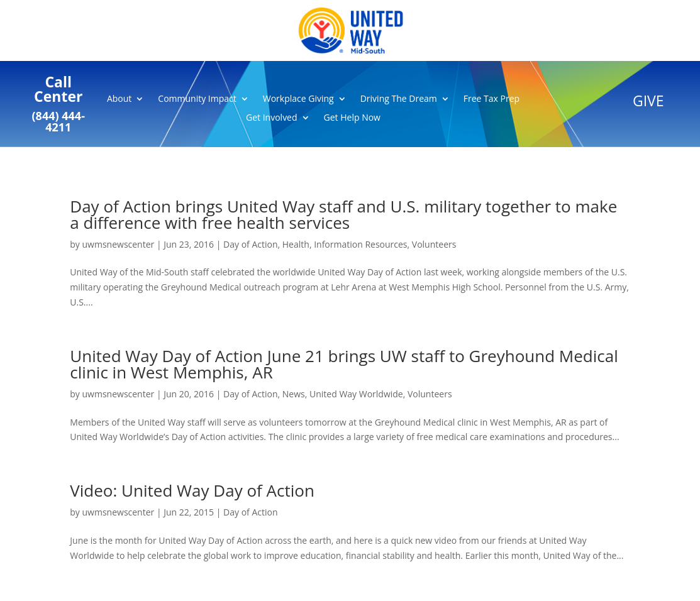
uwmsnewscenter (119, 244)
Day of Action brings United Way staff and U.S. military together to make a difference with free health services (343, 214)
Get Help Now (352, 118)
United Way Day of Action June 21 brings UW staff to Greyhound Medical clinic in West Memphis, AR (344, 364)
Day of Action (250, 244)
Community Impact (197, 99)
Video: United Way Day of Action (192, 490)
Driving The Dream (399, 99)
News (294, 394)
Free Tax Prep (492, 99)
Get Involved (272, 118)
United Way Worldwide (356, 394)
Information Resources (360, 244)
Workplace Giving (298, 99)
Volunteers (434, 244)
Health (296, 244)
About (119, 99)
